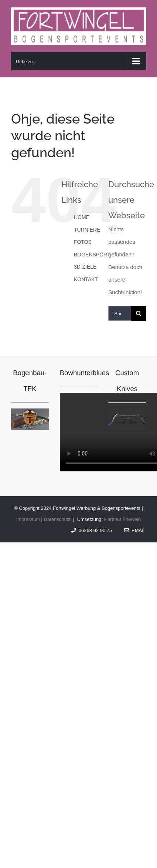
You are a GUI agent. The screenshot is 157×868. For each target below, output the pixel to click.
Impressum (28, 519)
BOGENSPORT (92, 255)
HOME (82, 217)
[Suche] (139, 313)
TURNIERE (87, 230)
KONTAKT (86, 279)
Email (135, 530)
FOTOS (83, 242)
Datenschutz (57, 519)
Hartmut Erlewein (123, 519)
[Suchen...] (120, 313)
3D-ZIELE (85, 267)
